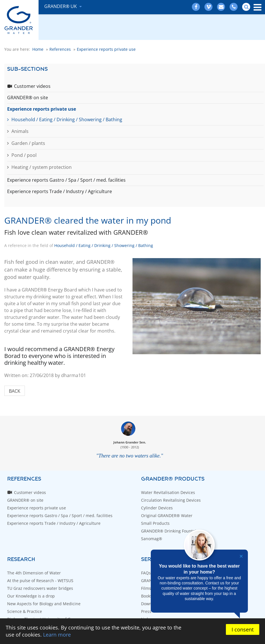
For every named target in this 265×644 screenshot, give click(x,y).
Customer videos (32, 86)
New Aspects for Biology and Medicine (44, 604)
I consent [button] (243, 629)
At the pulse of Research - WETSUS (40, 581)
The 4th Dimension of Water (34, 573)
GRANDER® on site (28, 98)
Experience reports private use (42, 109)
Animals (20, 131)
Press (146, 611)
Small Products (155, 523)
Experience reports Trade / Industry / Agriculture (60, 191)
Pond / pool (24, 155)
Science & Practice (25, 611)
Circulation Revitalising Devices (171, 500)
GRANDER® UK (61, 6)
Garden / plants (28, 143)
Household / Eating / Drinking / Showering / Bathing (67, 120)
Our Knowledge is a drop (31, 596)
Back (15, 391)
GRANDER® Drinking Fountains (171, 531)
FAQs (146, 573)
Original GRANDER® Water (167, 516)
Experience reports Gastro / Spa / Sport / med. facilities (66, 180)
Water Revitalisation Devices (168, 492)
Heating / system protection (42, 167)
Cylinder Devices (157, 508)
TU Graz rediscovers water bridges (40, 588)
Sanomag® (152, 539)
